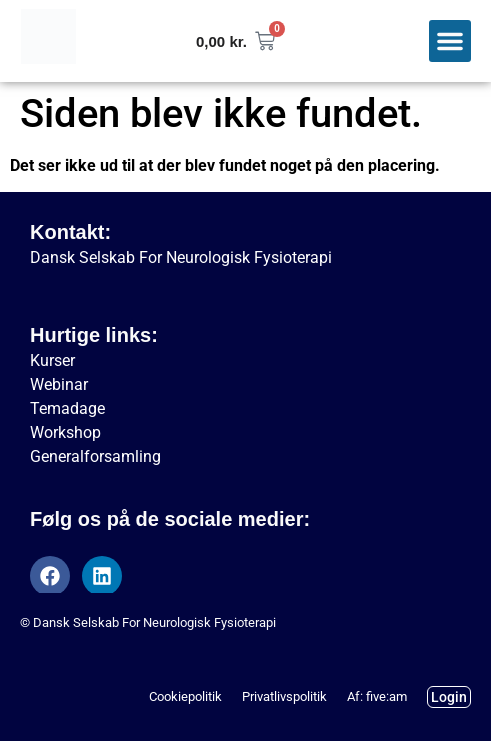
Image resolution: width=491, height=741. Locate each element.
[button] (450, 41)
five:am (386, 696)
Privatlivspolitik (284, 696)
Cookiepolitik (185, 696)
